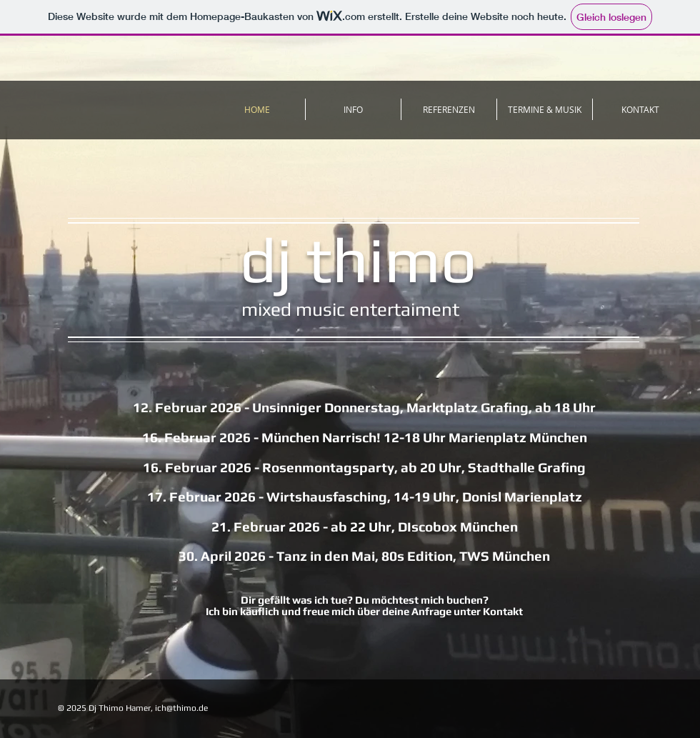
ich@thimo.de (181, 708)
